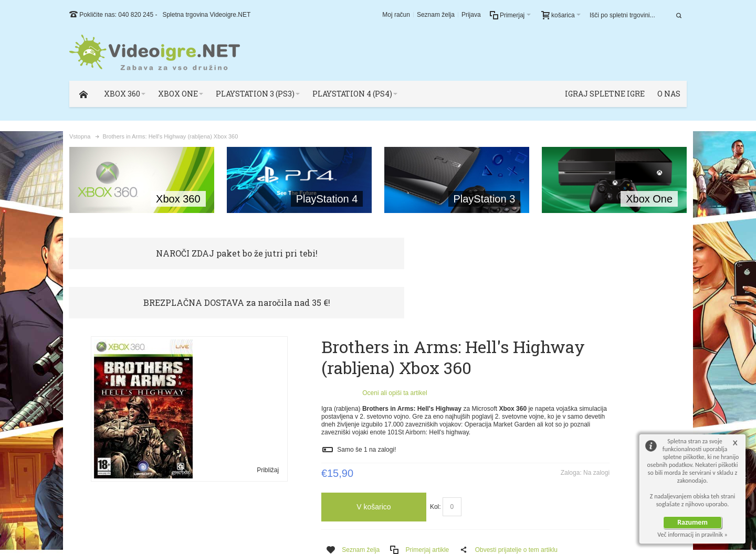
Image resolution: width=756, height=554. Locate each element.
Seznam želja (436, 15)
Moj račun (396, 15)
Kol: (393, 465)
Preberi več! (591, 395)
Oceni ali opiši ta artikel (353, 343)
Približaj (247, 420)
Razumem (692, 522)
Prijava (471, 15)
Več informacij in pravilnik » (692, 535)
